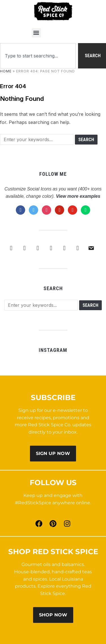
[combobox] (38, 56)
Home (6, 71)
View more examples (78, 196)
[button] (36, 33)
